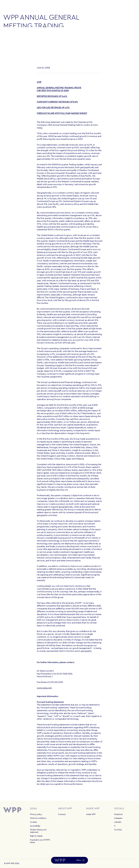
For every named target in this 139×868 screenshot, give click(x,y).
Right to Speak (36, 836)
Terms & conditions (38, 818)
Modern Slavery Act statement (38, 831)
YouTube (118, 830)
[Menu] (80, 860)
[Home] (60, 860)
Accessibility (35, 826)
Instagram (118, 818)
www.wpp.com (44, 688)
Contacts (62, 814)
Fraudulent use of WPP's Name (40, 841)
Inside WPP (91, 814)
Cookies (33, 822)
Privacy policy (36, 814)
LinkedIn (118, 822)
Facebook (118, 814)
